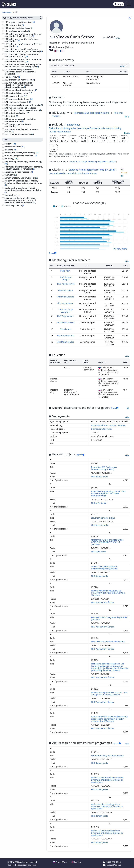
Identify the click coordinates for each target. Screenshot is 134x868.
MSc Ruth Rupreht (66, 335)
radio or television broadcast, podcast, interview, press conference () (23, 109)
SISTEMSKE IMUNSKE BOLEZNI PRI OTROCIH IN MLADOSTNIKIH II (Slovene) (107, 542)
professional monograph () (22, 80)
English (76, 862)
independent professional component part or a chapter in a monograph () (20, 72)
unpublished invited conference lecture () (21, 130)
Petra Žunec (66, 328)
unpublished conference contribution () (18, 125)
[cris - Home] (9, 4)
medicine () (11, 150)
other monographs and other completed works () (20, 120)
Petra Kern (66, 271)
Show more (120, 249)
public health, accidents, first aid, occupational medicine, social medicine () (23, 190)
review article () (17, 25)
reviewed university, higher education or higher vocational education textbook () (19, 85)
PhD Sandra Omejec (66, 278)
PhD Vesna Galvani (66, 322)
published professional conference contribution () (23, 45)
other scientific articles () (21, 28)
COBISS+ (56, 116)
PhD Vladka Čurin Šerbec (103, 602)
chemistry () (11, 175)
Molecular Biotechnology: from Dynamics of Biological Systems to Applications (107, 806)
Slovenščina (60, 862)
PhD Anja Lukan (66, 290)
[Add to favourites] (130, 18)
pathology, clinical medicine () (19, 172)
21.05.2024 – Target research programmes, (89, 162)
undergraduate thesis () (21, 99)
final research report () (20, 102)
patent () (13, 116)
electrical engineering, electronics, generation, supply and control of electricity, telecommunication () (21, 200)
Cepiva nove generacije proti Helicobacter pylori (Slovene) (105, 567)
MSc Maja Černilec (66, 341)
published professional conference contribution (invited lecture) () (23, 35)
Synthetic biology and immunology (108, 755)
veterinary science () (14, 205)
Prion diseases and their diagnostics (108, 641)
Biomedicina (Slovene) (101, 428)
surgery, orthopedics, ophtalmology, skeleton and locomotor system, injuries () (23, 183)
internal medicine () (15, 147)
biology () (10, 144)
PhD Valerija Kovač (66, 284)
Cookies (11, 864)
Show (53, 253)
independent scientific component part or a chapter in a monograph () (23, 66)
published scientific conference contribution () (21, 40)
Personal (118, 113)
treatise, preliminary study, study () (26, 105)
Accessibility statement (27, 864)
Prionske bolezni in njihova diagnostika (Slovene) (109, 618)
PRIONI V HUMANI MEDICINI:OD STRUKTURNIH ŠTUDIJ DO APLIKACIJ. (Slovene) (108, 592)
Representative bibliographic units (92, 113)
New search (7, 12)
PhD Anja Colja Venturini (66, 310)
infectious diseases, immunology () (22, 153)
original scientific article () (22, 22)
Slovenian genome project (104, 517)
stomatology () (12, 195)
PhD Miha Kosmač (66, 296)
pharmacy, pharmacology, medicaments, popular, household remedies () (24, 168)
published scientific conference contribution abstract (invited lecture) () (24, 50)
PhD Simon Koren (66, 303)
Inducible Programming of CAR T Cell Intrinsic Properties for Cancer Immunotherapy (108, 493)
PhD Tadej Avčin (99, 551)
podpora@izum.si (112, 864)
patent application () (19, 113)
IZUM (12, 861)
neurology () (11, 159)
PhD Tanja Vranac (66, 316)
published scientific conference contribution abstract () (21, 55)
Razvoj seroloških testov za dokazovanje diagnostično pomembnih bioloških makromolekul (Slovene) (110, 718)
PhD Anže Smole (99, 502)
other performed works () (21, 134)
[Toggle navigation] (129, 4)
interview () (15, 77)
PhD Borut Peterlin (100, 525)
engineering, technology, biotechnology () (23, 163)
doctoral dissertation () (21, 93)
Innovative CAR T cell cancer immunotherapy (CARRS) (104, 468)
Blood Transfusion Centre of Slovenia (108, 425)
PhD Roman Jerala (100, 476)
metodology (73, 125)
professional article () (19, 31)
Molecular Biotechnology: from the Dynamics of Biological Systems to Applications (107, 779)
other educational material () (23, 90)
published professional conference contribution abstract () (23, 60)
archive (113, 162)
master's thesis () (18, 96)
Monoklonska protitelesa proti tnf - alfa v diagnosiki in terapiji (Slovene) (109, 693)
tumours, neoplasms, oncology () (21, 156)
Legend (80, 454)
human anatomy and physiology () (21, 178)
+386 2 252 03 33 (112, 861)
